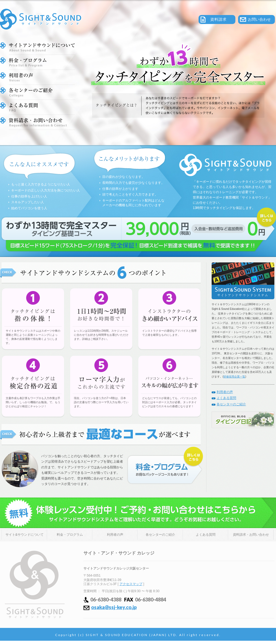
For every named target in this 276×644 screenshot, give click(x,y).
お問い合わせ (259, 19)
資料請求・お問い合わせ (251, 535)
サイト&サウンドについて (25, 535)
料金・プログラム (70, 535)
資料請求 (218, 19)
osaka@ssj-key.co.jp (114, 607)
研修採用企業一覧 (234, 377)
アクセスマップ (131, 584)
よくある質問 (226, 398)
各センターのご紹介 (231, 404)
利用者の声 (225, 392)
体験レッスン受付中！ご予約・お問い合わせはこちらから (138, 513)
